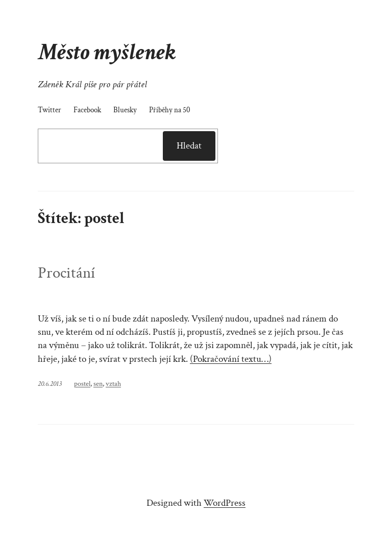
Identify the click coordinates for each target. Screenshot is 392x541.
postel (82, 384)
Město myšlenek (107, 52)
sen (98, 384)
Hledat (189, 146)
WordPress (225, 503)
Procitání (67, 273)
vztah (113, 384)
